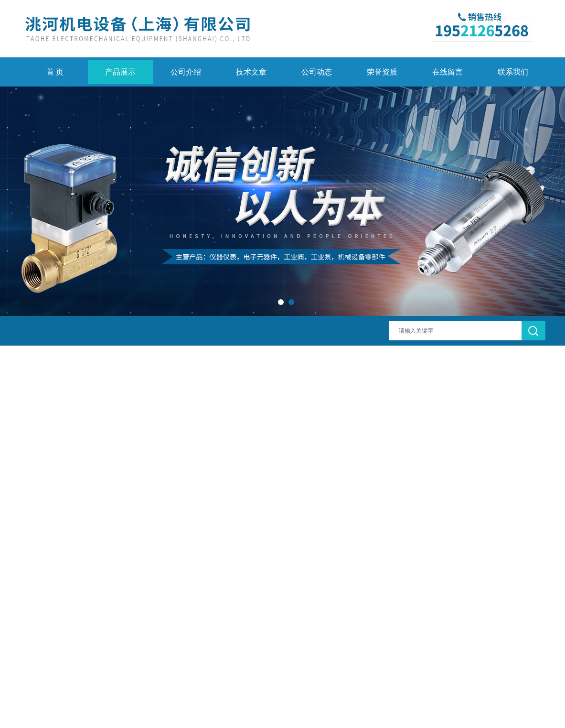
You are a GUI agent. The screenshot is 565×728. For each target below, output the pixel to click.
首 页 (55, 72)
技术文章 (251, 72)
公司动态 (317, 72)
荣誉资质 (382, 72)
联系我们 (513, 72)
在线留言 (448, 72)
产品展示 (120, 72)
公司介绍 (186, 72)
